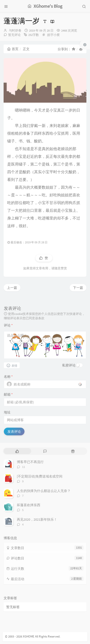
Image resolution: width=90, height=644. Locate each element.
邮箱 (8, 394)
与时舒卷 (15, 30)
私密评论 (69, 365)
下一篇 (78, 288)
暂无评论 (14, 35)
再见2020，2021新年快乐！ (37, 519)
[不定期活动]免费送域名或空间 (40, 476)
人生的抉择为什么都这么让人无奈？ (44, 491)
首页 (13, 49)
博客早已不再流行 (30, 462)
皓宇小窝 (54, 35)
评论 (8, 325)
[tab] (17, 451)
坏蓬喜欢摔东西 (29, 505)
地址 (7, 412)
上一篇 (12, 288)
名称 (8, 377)
